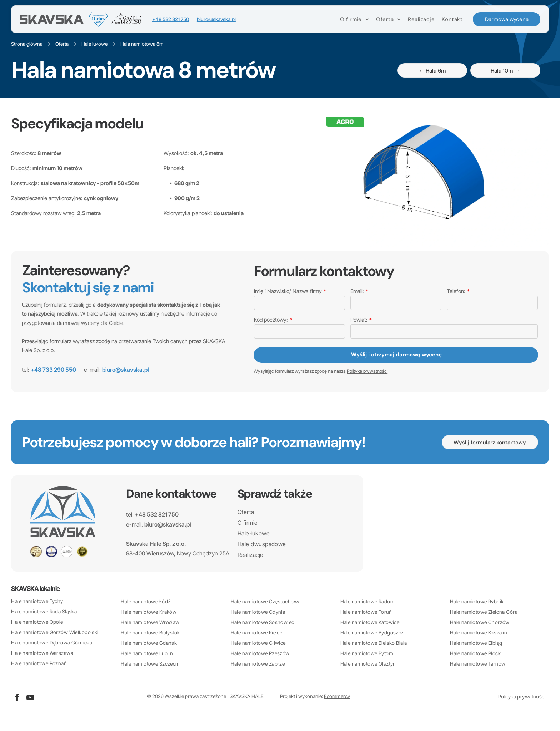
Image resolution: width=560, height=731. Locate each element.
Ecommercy (337, 696)
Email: (357, 291)
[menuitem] (354, 19)
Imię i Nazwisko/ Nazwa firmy (288, 291)
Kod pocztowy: (271, 320)
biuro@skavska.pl (216, 19)
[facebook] (17, 699)
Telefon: (456, 291)
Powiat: (359, 320)
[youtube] (30, 699)
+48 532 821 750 (171, 19)
